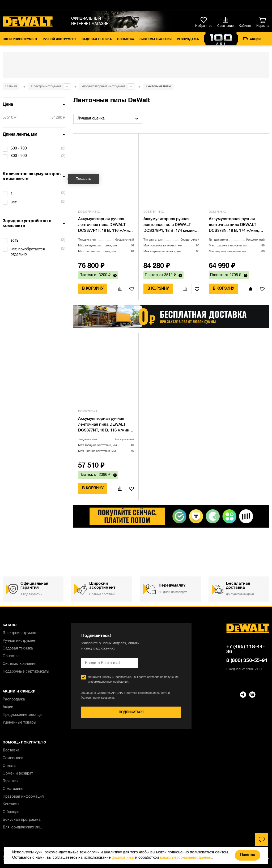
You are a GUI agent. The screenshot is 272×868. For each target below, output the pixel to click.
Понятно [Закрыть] (248, 855)
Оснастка (126, 39)
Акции (252, 39)
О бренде (11, 812)
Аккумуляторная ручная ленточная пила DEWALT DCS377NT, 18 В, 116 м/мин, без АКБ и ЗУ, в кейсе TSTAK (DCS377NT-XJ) (105, 425)
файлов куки (123, 858)
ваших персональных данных (186, 858)
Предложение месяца (22, 715)
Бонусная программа (22, 820)
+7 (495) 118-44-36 (246, 649)
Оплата (9, 766)
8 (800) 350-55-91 (247, 661)
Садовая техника (97, 39)
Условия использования (98, 698)
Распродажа (188, 39)
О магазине (13, 789)
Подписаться (131, 712)
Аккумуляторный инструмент (104, 86)
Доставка (11, 751)
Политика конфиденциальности (146, 693)
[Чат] (262, 839)
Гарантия (11, 781)
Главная (11, 86)
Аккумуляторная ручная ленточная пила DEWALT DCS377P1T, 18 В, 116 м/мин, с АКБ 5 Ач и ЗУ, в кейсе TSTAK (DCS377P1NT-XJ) (105, 225)
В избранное (130, 289)
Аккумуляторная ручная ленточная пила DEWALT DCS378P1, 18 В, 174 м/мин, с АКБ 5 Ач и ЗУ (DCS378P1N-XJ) (171, 225)
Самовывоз (13, 758)
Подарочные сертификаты (26, 672)
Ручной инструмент (59, 39)
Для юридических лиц (22, 828)
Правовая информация (23, 797)
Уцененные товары (19, 723)
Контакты (11, 804)
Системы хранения (156, 39)
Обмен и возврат (18, 774)
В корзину (93, 289)
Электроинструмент (20, 39)
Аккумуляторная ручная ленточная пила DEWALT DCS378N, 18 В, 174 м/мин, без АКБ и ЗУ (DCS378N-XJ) (235, 225)
